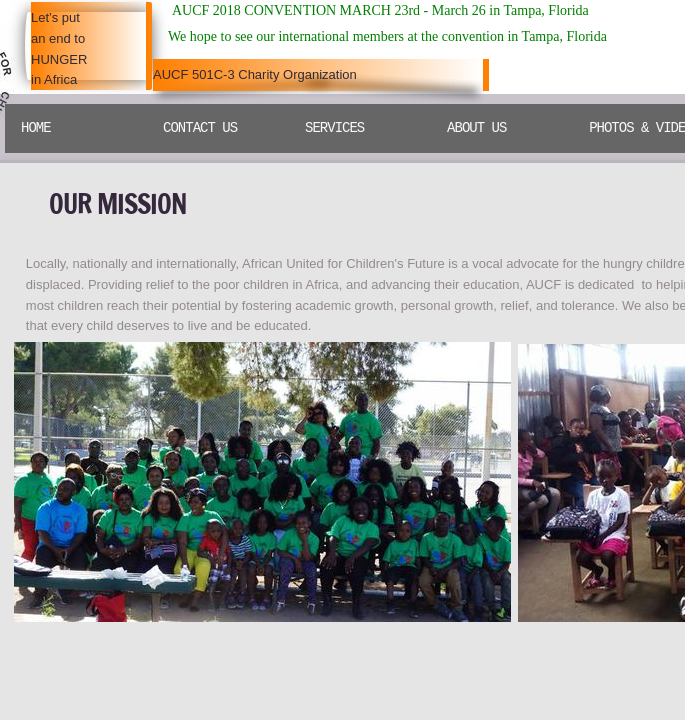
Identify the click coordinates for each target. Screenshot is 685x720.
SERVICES (334, 128)
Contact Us (200, 128)
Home (36, 128)
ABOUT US (476, 128)
